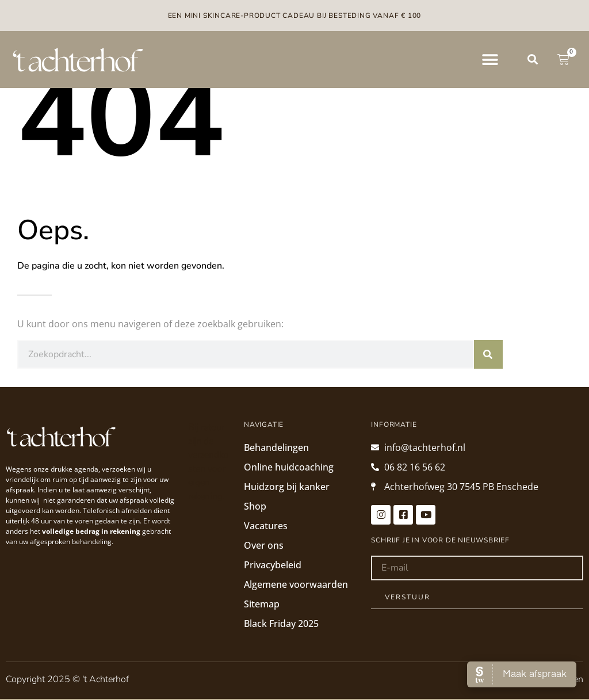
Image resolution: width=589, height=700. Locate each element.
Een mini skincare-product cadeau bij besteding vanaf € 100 (295, 16)
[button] (490, 60)
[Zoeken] (488, 354)
